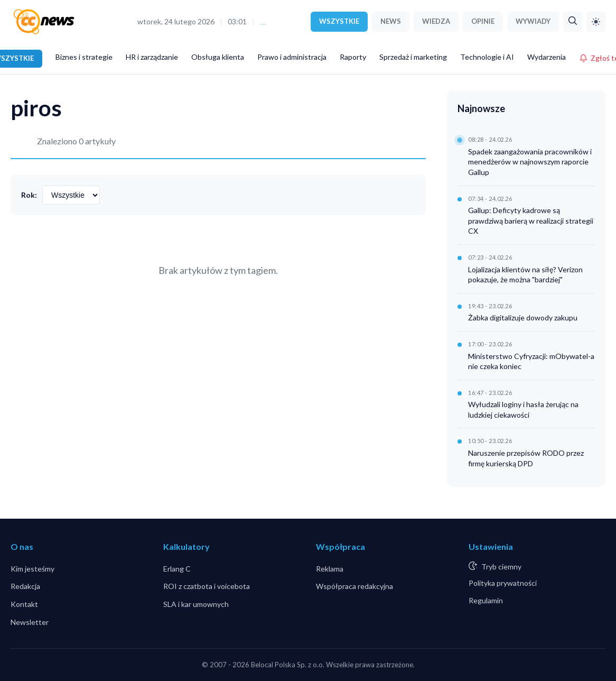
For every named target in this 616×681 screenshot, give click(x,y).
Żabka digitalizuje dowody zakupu (523, 318)
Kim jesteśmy (32, 569)
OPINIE (483, 21)
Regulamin (486, 600)
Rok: (29, 195)
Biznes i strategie (84, 57)
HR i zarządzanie (152, 57)
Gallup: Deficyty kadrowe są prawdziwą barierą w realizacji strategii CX (531, 220)
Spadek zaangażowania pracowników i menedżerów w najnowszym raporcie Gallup (530, 162)
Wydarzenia (547, 57)
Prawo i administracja (292, 57)
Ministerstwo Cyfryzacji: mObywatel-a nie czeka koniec (531, 361)
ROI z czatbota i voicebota (207, 586)
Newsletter (30, 622)
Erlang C (177, 569)
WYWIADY (533, 21)
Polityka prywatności (503, 583)
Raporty (353, 57)
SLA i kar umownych (196, 604)
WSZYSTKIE (339, 21)
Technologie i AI (487, 57)
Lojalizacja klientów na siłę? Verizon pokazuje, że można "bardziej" (525, 275)
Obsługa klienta (218, 57)
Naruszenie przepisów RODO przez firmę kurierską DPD (526, 458)
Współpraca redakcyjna (354, 586)
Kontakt (24, 604)
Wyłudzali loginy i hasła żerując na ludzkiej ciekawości (523, 409)
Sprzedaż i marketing (413, 57)
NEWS (391, 21)
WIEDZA (436, 21)
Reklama (330, 569)
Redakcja (25, 586)
